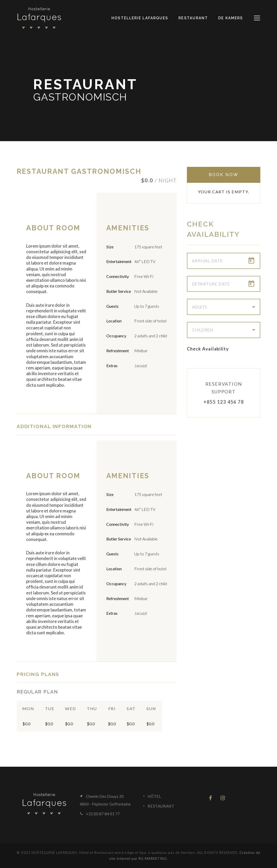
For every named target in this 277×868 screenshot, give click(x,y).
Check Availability (208, 349)
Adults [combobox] (200, 307)
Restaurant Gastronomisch (79, 171)
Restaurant (161, 806)
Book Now (223, 175)
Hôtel (154, 796)
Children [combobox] (203, 330)
